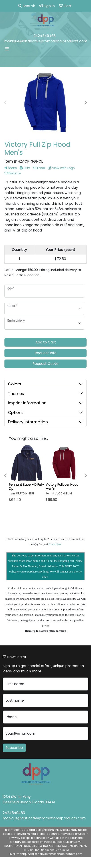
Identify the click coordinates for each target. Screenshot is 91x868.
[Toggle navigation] (7, 49)
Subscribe (14, 748)
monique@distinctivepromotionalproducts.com (46, 41)
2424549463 (44, 36)
